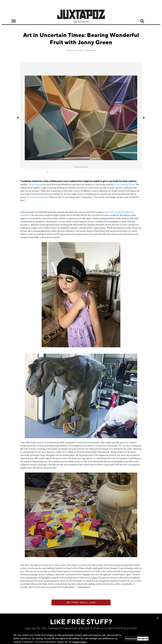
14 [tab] (91, 172)
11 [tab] (81, 172)
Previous (18, 118)
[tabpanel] (81, 115)
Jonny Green (34, 185)
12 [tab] (84, 172)
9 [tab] (74, 172)
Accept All (143, 639)
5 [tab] (61, 172)
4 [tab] (57, 172)
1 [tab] (47, 172)
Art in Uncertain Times (124, 185)
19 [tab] (108, 172)
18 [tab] (105, 172)
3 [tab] (54, 172)
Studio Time (91, 50)
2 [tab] (51, 172)
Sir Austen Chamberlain (38, 197)
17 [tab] (101, 172)
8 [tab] (71, 172)
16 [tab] (98, 172)
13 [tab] (88, 172)
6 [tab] (64, 172)
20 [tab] (111, 172)
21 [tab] (115, 172)
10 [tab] (78, 172)
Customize (131, 639)
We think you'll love (81, 602)
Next (144, 118)
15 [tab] (94, 172)
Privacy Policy (79, 642)
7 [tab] (67, 172)
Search (142, 21)
